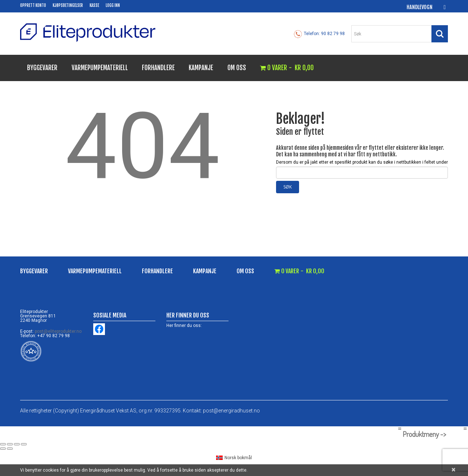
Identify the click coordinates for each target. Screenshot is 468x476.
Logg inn (113, 5)
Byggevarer (42, 68)
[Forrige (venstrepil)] (3, 449)
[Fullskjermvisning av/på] (10, 444)
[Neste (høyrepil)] (10, 449)
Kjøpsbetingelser (68, 5)
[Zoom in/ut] (3, 444)
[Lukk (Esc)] (24, 444)
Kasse (94, 5)
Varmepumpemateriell (100, 68)
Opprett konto (33, 5)
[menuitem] (234, 458)
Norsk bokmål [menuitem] (238, 458)
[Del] (17, 444)
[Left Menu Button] (399, 429)
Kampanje (201, 68)
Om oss (237, 68)
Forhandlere (158, 68)
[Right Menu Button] (465, 429)
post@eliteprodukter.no (58, 331)
